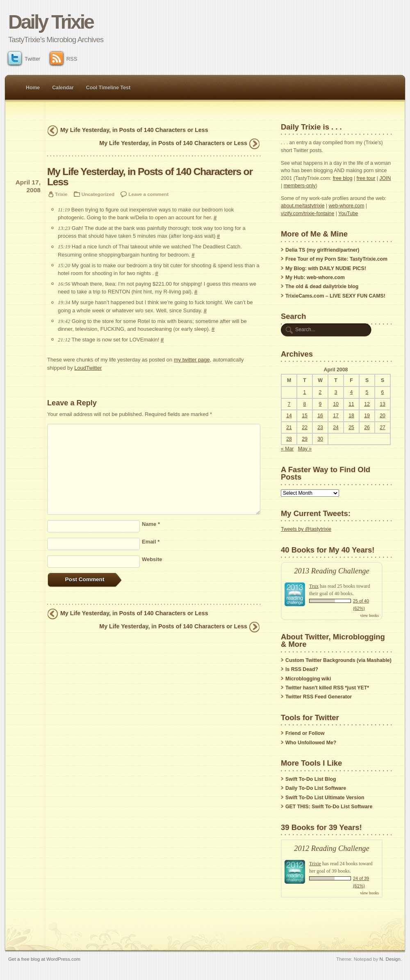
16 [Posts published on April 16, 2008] (320, 416)
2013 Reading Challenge (332, 571)
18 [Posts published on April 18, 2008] (351, 416)
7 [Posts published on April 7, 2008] (289, 404)
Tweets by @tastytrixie (306, 529)
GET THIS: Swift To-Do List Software (329, 807)
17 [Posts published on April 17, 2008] (336, 416)
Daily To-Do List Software (316, 788)
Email (151, 542)
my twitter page (192, 360)
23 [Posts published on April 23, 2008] (320, 427)
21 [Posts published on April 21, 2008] (289, 427)
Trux (314, 586)
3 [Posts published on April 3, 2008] (336, 392)
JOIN (385, 178)
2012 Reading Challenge (332, 848)
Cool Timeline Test (108, 88)
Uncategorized (98, 194)
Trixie (61, 194)
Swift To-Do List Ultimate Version (325, 798)
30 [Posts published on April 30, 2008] (320, 439)
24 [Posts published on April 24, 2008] (336, 427)
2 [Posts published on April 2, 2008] (320, 392)
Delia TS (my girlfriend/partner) (322, 250)
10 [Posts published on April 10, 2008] (336, 404)
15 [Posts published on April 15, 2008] (305, 416)
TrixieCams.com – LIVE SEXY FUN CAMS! (335, 296)
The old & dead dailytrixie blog (322, 286)
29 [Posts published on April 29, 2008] (305, 439)
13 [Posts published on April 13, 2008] (383, 404)
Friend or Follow (305, 733)
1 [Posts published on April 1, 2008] (305, 392)
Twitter (24, 59)
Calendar (63, 88)
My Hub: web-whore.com (315, 277)
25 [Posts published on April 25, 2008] (351, 427)
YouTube (348, 214)
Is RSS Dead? (302, 669)
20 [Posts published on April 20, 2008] (383, 416)
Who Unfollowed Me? (311, 743)
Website (152, 559)
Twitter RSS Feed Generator (319, 697)
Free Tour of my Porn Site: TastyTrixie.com (336, 259)
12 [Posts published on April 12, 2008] (367, 404)
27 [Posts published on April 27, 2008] (383, 427)
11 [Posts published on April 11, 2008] (351, 404)
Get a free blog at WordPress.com (44, 959)
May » (305, 449)
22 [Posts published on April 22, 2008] (305, 427)
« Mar (287, 449)
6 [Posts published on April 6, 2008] (383, 392)
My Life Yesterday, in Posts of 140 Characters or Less (134, 130)
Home (33, 88)
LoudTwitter (88, 368)
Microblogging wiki (308, 679)
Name (151, 524)
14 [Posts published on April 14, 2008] (289, 416)
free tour (366, 178)
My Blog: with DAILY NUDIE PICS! (326, 268)
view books (369, 615)
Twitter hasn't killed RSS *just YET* (327, 688)
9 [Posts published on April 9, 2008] (320, 404)
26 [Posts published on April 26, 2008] (367, 427)
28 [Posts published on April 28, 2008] (289, 439)
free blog (343, 178)
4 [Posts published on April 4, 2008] (352, 392)
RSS (64, 59)
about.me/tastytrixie (303, 206)
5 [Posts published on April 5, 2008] (367, 392)
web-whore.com (347, 206)
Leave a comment (148, 194)
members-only (300, 186)
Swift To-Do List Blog (311, 779)
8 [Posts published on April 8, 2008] (305, 404)
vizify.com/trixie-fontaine (307, 214)
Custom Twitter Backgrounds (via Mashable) (338, 660)
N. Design (390, 959)
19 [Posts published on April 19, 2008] (367, 416)
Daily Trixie (51, 22)
